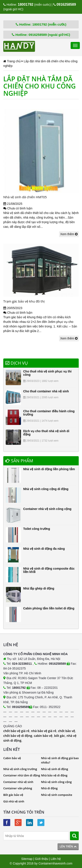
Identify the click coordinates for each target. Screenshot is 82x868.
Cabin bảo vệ (12, 758)
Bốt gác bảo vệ (13, 795)
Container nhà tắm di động (22, 775)
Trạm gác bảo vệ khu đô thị (24, 301)
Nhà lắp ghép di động (39, 588)
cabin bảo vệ (43, 736)
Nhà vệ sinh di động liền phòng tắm (49, 469)
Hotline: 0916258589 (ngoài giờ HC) (41, 35)
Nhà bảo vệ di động (54, 775)
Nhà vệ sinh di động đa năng (44, 549)
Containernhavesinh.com (55, 863)
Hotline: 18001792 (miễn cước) (41, 24)
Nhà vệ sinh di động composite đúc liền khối (49, 570)
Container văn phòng (18, 788)
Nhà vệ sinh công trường (20, 769)
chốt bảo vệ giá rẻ (16, 731)
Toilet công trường (37, 529)
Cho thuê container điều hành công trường (49, 413)
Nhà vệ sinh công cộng (56, 782)
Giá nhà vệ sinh (14, 801)
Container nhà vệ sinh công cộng (47, 509)
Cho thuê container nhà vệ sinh (46, 391)
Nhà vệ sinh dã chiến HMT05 (25, 197)
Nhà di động (49, 788)
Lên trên (68, 846)
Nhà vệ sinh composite (57, 795)
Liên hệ (56, 859)
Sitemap (27, 859)
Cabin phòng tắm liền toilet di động (49, 608)
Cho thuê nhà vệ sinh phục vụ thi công (47, 373)
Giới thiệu (42, 859)
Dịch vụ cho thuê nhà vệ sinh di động (46, 433)
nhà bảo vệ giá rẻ (44, 731)
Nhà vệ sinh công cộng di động (46, 489)
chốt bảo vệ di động (18, 736)
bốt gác (59, 736)
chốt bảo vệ (66, 731)
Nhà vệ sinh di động (55, 769)
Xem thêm (69, 234)
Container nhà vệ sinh (18, 782)
